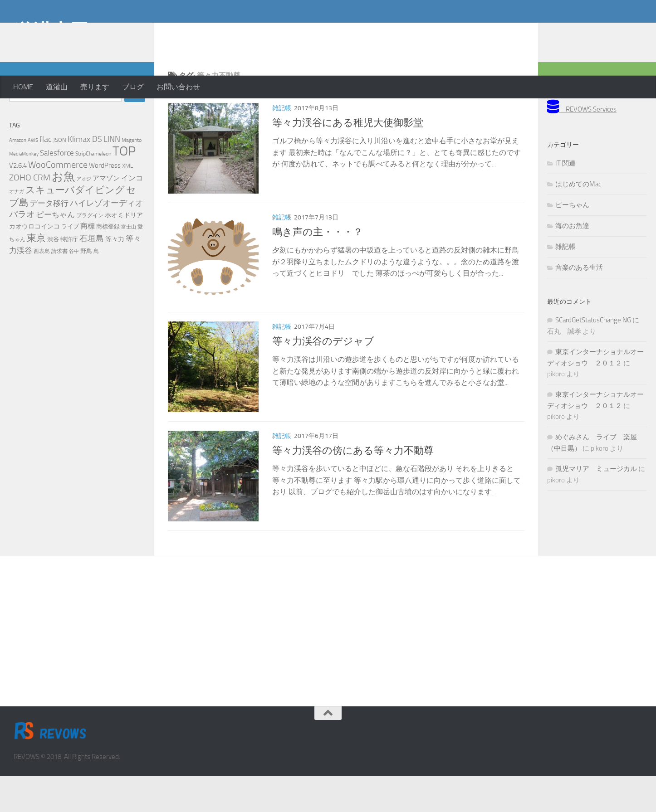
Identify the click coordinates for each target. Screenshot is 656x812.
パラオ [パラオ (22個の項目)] (22, 250)
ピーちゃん (572, 241)
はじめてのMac (578, 220)
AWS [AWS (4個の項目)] (33, 177)
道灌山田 (51, 31)
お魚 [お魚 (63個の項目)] (63, 213)
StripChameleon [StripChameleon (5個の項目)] (93, 190)
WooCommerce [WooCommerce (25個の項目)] (58, 201)
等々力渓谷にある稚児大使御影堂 (348, 159)
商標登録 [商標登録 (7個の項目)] (108, 263)
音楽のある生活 (579, 304)
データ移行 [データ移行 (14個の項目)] (49, 239)
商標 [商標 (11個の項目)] (88, 263)
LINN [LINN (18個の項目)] (112, 175)
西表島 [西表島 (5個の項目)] (42, 287)
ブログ (133, 87)
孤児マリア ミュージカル (596, 505)
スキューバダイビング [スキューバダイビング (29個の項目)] (75, 226)
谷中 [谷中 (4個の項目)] (74, 288)
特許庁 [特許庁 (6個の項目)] (69, 275)
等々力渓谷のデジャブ (323, 378)
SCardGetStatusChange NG (593, 356)
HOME (23, 87)
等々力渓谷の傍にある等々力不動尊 (353, 487)
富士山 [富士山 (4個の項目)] (129, 263)
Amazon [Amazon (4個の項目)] (18, 177)
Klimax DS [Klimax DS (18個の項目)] (85, 175)
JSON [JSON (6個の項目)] (60, 176)
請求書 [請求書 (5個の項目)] (59, 287)
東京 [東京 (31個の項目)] (36, 274)
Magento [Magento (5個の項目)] (132, 176)
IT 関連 (565, 199)
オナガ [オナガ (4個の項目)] (17, 228)
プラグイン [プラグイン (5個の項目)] (90, 252)
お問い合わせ (178, 87)
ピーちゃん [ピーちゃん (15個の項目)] (56, 251)
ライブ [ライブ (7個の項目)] (70, 263)
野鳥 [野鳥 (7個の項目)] (86, 287)
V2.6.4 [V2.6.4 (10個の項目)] (18, 202)
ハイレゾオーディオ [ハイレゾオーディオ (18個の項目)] (107, 239)
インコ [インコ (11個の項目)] (132, 214)
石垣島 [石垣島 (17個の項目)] (92, 275)
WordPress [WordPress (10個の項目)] (105, 202)
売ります (95, 87)
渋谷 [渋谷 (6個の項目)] (53, 275)
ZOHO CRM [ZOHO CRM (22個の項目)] (30, 214)
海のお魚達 (572, 262)
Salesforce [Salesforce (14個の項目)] (57, 189)
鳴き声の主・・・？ (318, 268)
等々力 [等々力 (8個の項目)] (115, 275)
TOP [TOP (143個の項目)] (124, 187)
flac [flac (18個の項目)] (46, 175)
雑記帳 (282, 144)
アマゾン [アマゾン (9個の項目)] (106, 215)
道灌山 (57, 87)
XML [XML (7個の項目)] (127, 202)
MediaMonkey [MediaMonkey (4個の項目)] (24, 190)
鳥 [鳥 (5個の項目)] (96, 287)
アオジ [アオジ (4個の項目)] (84, 215)
